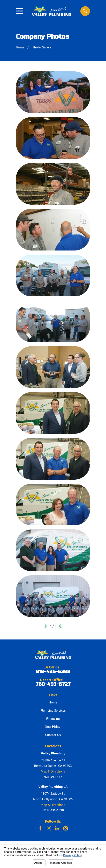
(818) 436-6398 (53, 810)
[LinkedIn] (57, 828)
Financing (53, 719)
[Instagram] (66, 828)
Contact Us (53, 735)
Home (53, 702)
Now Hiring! (53, 727)
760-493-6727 (53, 684)
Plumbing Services (53, 710)
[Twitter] (49, 828)
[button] (53, 92)
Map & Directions (53, 771)
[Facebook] (40, 828)
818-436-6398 (53, 672)
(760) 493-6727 (53, 777)
